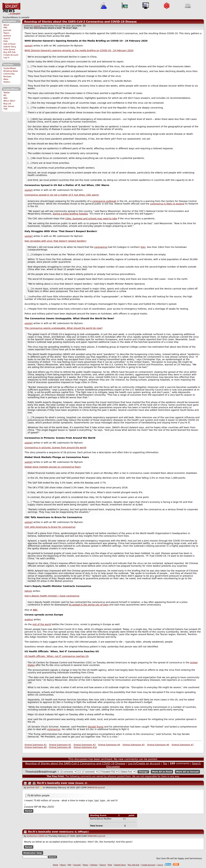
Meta (6, 79)
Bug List (7, 104)
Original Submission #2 (60, 745)
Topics (6, 33)
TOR (5, 109)
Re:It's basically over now (56, 783)
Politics (7, 82)
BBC (35, 610)
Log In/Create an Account (144, 763)
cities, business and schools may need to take (91, 219)
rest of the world (42, 624)
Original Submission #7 (183, 745)
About (6, 25)
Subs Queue (9, 49)
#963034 (92, 788)
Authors (7, 36)
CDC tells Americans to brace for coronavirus (50, 527)
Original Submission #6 (158, 745)
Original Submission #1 (36, 745)
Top (165, 763)
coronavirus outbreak (104, 201)
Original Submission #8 (36, 747)
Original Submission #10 (85, 747)
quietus (29, 619)
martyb (37, 26)
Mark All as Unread (187, 772)
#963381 (93, 836)
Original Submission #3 (85, 745)
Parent (29, 811)
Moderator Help (33, 853)
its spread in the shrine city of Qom (89, 605)
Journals (7, 30)
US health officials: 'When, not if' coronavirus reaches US (57, 656)
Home (56, 865)
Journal (102, 788)
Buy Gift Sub (9, 52)
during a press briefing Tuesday (70, 214)
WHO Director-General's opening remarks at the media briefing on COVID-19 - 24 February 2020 (79, 50)
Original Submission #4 (109, 745)
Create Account (11, 55)
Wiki (5, 98)
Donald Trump (96, 727)
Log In (6, 58)
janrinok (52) (33, 788)
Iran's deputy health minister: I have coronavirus (52, 596)
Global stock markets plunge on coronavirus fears (53, 467)
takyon (28, 591)
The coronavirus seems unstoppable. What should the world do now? (63, 328)
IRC (5, 95)
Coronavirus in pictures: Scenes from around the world (55, 448)
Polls (6, 41)
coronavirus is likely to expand (167, 204)
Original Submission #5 (134, 745)
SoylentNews (11, 9)
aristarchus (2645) (36, 836)
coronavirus (101, 247)
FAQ (5, 28)
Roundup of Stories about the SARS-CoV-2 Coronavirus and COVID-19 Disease (80, 22)
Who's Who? (9, 101)
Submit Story (10, 47)
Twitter (7, 93)
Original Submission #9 (60, 747)
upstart (29, 46)
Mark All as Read (162, 772)
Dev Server (9, 106)
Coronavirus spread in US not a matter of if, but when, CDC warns (62, 195)
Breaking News (11, 71)
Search (7, 39)
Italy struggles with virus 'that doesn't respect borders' (56, 241)
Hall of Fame (9, 44)
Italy (143, 247)
